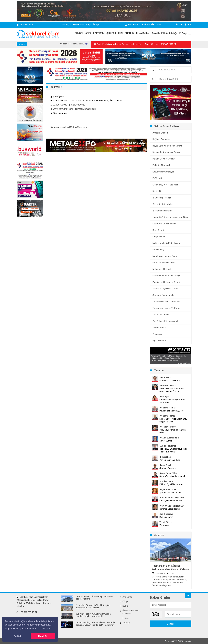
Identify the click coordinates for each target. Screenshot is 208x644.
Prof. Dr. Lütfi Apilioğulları (172, 506)
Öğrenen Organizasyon (170, 509)
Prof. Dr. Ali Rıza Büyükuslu (172, 498)
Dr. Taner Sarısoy (167, 427)
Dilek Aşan (164, 397)
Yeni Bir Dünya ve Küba (170, 460)
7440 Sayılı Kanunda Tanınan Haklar (173, 431)
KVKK (125, 606)
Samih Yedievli (166, 514)
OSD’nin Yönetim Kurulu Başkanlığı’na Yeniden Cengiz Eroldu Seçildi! (93, 615)
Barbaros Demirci (168, 386)
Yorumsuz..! (165, 525)
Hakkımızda (79, 25)
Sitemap (126, 623)
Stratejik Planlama (168, 468)
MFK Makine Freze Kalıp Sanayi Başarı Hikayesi (173, 420)
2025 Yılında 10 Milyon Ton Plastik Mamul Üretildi (172, 390)
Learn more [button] (45, 629)
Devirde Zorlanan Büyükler (171, 411)
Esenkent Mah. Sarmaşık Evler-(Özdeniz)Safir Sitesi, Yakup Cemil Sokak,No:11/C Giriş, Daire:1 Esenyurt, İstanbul (34, 602)
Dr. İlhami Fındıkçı (168, 408)
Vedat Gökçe (166, 522)
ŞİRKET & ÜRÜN (114, 33)
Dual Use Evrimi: (167, 517)
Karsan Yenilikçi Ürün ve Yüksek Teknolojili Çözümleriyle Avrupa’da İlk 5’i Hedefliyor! (95, 624)
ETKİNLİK (129, 33)
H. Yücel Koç (165, 457)
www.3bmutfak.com (62, 109)
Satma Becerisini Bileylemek (172, 476)
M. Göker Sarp (166, 481)
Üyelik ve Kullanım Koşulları (131, 612)
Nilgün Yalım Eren (168, 490)
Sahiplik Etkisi (166, 441)
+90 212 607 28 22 (27, 612)
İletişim (97, 25)
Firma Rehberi (143, 33)
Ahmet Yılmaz (166, 378)
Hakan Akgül (165, 465)
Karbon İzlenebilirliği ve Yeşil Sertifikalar (172, 401)
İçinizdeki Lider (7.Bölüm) (171, 493)
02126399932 (59, 105)
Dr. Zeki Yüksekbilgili (169, 438)
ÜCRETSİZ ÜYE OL (152, 25)
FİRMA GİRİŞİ (133, 25)
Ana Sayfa (67, 25)
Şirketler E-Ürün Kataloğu (165, 33)
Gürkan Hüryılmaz (168, 446)
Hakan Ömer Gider (168, 473)
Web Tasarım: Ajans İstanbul (178, 641)
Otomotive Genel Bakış (170, 381)
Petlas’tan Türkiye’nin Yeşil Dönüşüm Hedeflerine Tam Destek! (93, 607)
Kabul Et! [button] (43, 636)
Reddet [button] (17, 636)
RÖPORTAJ (99, 33)
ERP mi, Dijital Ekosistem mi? (172, 484)
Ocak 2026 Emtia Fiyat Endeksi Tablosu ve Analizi (173, 450)
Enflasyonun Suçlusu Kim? (171, 501)
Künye (89, 25)
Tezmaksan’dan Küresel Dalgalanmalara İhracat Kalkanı (170, 568)
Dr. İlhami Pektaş (167, 416)
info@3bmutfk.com (86, 109)
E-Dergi (183, 33)
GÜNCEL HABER (83, 33)
